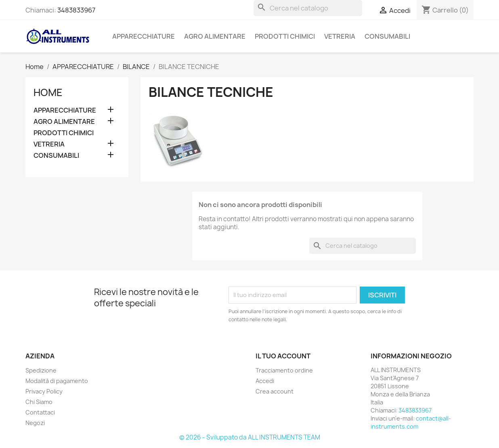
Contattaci (40, 412)
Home (48, 92)
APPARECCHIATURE (144, 36)
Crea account (275, 391)
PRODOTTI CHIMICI (285, 36)
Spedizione (41, 370)
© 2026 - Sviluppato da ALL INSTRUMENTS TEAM (250, 437)
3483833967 (76, 10)
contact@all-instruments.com (411, 422)
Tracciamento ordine (284, 370)
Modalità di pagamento (57, 381)
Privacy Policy (44, 391)
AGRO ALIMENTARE (215, 36)
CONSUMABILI (387, 36)
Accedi (265, 381)
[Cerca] (308, 8)
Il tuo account (283, 356)
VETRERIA (340, 36)
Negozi (35, 423)
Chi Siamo (39, 402)
